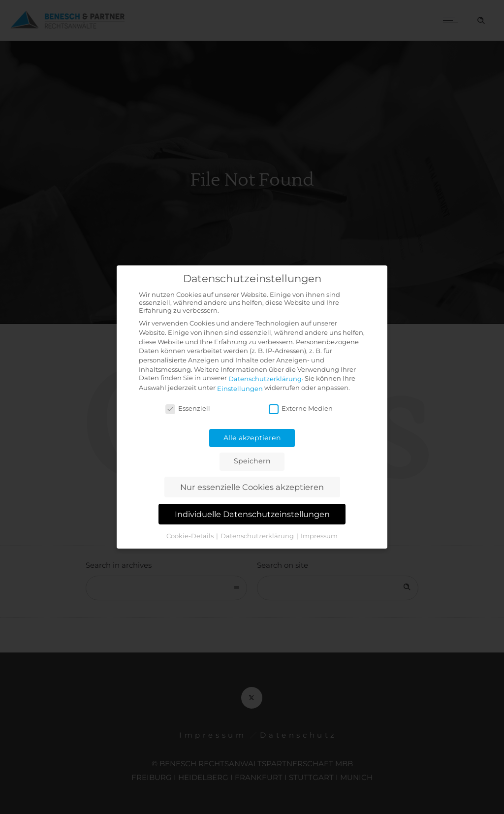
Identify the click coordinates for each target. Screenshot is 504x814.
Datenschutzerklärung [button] (258, 536)
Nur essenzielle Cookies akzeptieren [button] (252, 487)
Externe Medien (301, 408)
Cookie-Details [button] (191, 536)
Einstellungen (240, 388)
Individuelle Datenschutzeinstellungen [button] (252, 514)
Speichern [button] (252, 461)
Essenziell (188, 408)
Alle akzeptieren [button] (252, 438)
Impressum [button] (319, 536)
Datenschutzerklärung (265, 379)
